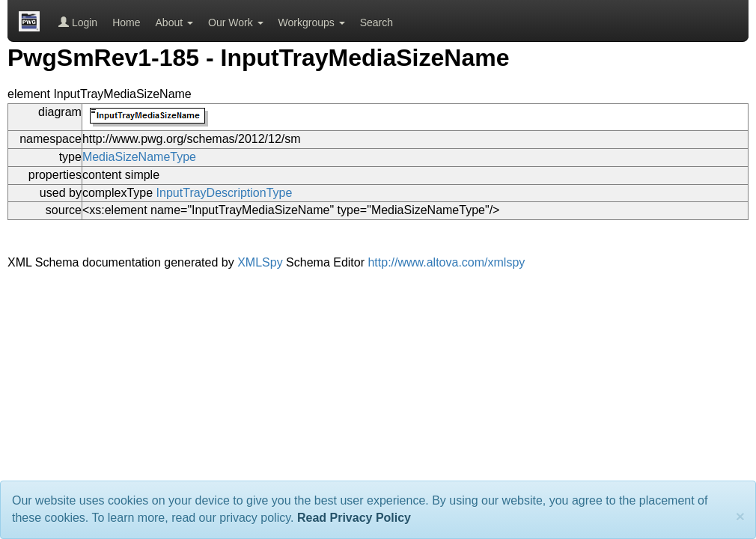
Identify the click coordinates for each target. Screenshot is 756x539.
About (174, 22)
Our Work (236, 22)
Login (78, 22)
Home (126, 22)
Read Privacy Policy (354, 518)
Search (377, 22)
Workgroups (312, 22)
